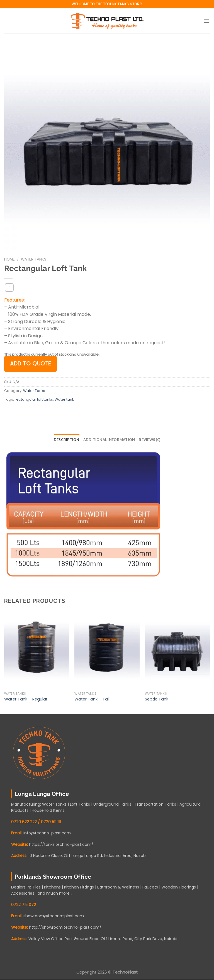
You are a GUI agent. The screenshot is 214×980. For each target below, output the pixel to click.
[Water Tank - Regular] (37, 650)
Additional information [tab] (109, 440)
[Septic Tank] (177, 650)
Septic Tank (157, 699)
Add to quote (31, 364)
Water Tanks (34, 259)
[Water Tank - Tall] (107, 650)
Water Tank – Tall (92, 699)
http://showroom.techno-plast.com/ (65, 927)
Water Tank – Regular (26, 699)
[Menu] (206, 21)
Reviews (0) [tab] (149, 440)
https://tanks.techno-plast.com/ (61, 844)
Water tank (64, 399)
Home (9, 259)
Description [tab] (67, 440)
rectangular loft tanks (34, 399)
